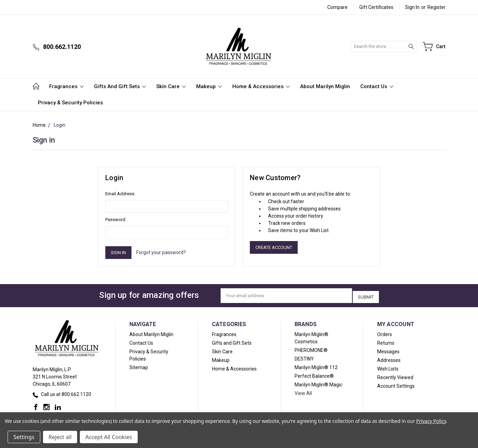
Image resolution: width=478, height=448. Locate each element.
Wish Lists (388, 367)
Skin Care (171, 86)
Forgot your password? (161, 252)
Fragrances (66, 86)
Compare (337, 7)
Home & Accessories (261, 86)
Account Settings (396, 384)
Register (437, 7)
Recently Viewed (395, 375)
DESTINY (304, 357)
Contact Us (377, 86)
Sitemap (139, 365)
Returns (386, 341)
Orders (385, 332)
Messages (388, 350)
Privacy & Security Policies (70, 103)
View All (303, 391)
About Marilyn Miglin (325, 86)
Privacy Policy (431, 421)
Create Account (274, 247)
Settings (24, 437)
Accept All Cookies (109, 437)
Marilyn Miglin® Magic (318, 383)
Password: (116, 220)
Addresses (389, 358)
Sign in (412, 7)
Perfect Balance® (314, 374)
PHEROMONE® (311, 348)
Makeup (209, 86)
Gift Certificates (376, 7)
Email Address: (120, 194)
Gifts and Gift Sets (120, 86)
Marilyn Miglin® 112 (316, 365)
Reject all (60, 437)
